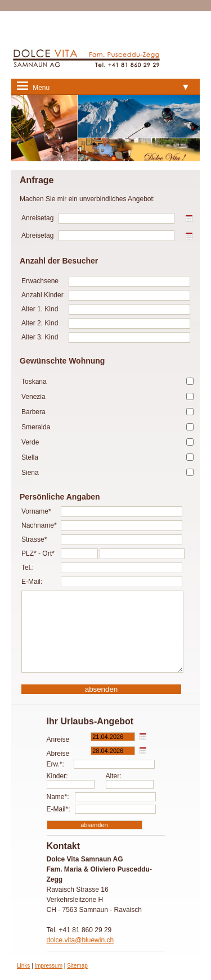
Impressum (49, 966)
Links (23, 966)
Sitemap (77, 966)
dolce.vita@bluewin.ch (80, 940)
